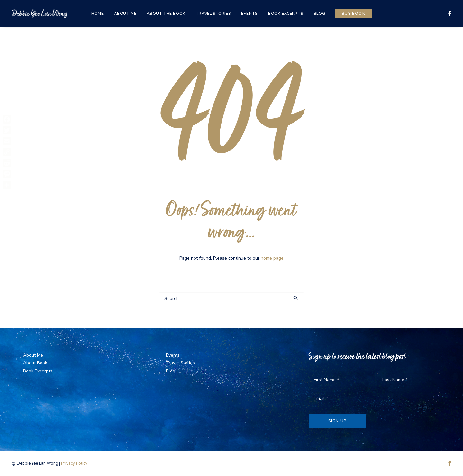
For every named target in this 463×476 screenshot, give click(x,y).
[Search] (232, 299)
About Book (35, 363)
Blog (319, 14)
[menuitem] (97, 14)
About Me (125, 14)
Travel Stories (213, 14)
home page (272, 258)
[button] (449, 14)
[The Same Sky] (40, 14)
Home (97, 14)
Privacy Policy (74, 463)
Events (250, 14)
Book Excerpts (286, 14)
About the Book (166, 14)
